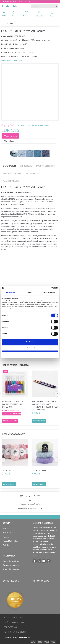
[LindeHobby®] (10, 6)
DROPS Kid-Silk (39, 470)
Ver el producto (39, 421)
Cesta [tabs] (52, 14)
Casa (14, 14)
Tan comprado (11, 181)
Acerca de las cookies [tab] (49, 293)
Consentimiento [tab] (11, 293)
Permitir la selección (30, 348)
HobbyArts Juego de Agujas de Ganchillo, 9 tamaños (14, 404)
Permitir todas (30, 342)
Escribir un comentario (40, 126)
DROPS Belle (8, 470)
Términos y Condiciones (15, 632)
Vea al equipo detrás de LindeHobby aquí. (44, 552)
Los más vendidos (46, 166)
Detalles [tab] (30, 293)
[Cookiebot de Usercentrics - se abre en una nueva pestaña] (48, 288)
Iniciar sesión (39, 14)
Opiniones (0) (26, 166)
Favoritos (26, 14)
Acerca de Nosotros (11, 561)
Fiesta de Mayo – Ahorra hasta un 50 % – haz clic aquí (18, 1)
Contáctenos (10, 627)
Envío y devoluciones (11, 569)
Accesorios (32, 173)
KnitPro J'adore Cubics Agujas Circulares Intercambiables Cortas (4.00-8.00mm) (45, 405)
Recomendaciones (13, 173)
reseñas (20, 126)
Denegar (30, 354)
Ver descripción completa (12, 60)
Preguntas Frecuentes (12, 565)
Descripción (9, 166)
